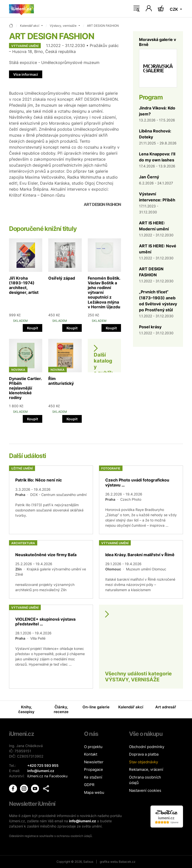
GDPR (89, 785)
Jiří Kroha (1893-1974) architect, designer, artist (24, 285)
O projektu (93, 747)
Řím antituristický (61, 381)
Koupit (32, 328)
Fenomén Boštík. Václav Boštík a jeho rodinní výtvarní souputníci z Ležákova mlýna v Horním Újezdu (104, 292)
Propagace (93, 769)
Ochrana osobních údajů (145, 780)
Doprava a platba (144, 754)
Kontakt (91, 754)
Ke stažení (93, 777)
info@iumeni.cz (82, 821)
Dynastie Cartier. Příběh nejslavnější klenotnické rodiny (25, 388)
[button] (46, 789)
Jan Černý (149, 177)
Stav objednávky (143, 762)
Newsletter (94, 762)
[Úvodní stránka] (21, 9)
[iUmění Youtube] (35, 788)
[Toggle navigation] (136, 9)
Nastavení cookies (145, 790)
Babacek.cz (127, 862)
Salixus (88, 862)
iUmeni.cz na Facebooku (47, 776)
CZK (174, 9)
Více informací (26, 74)
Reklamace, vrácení (146, 769)
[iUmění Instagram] (24, 788)
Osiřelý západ (62, 278)
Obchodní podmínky (147, 747)
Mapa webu (94, 792)
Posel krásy (150, 327)
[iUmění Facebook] (13, 788)
